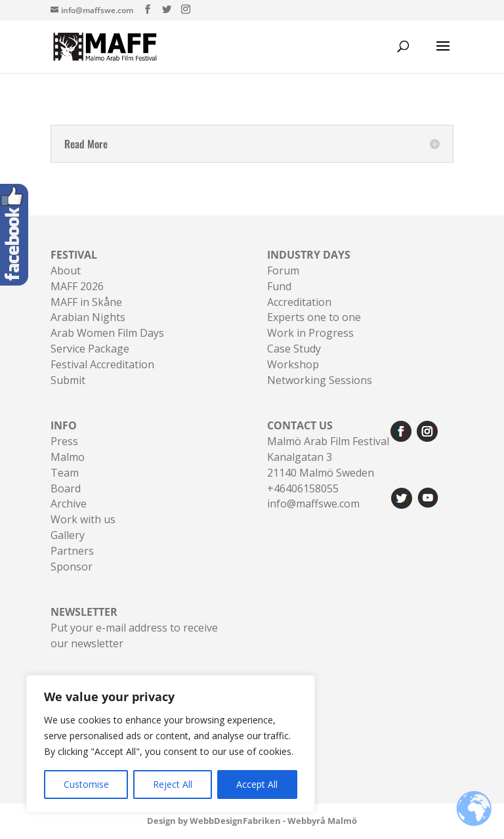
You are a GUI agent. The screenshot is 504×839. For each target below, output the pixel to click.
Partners (72, 551)
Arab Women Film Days (107, 333)
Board (66, 488)
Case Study (294, 349)
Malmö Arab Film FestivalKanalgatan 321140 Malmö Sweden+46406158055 (328, 457)
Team (65, 473)
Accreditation (299, 302)
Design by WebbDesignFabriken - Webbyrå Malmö (252, 821)
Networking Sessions (320, 380)
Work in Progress (310, 333)
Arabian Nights (88, 317)
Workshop (293, 364)
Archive (69, 504)
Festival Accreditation (102, 364)
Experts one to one (314, 317)
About (66, 270)
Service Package (90, 349)
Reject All (173, 784)
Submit (68, 380)
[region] (171, 744)
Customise (86, 784)
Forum (283, 270)
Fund (279, 286)
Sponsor (72, 567)
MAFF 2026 (77, 286)
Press (64, 441)
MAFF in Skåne (86, 302)
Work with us (83, 519)
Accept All (257, 784)
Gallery (68, 535)
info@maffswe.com (313, 504)
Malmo (68, 457)
